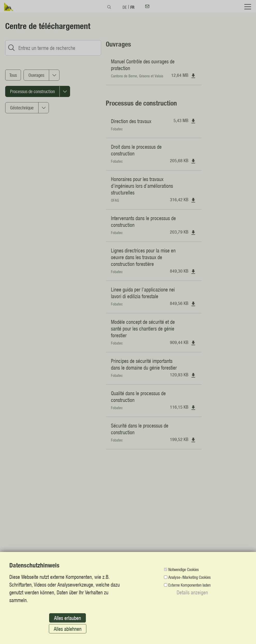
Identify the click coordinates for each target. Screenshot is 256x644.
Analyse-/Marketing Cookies (190, 577)
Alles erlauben (67, 618)
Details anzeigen (192, 592)
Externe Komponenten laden (189, 585)
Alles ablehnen (68, 629)
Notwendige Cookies (184, 569)
